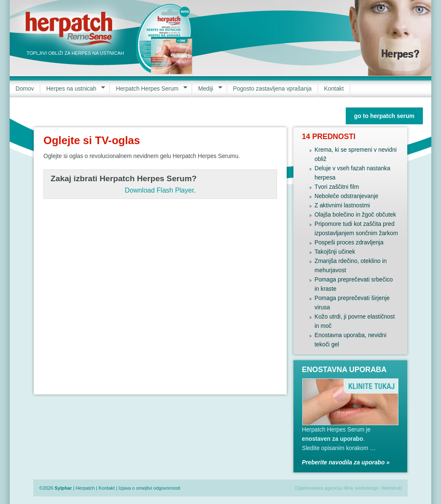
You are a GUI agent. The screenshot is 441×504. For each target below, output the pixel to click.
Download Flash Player (159, 190)
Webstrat (391, 488)
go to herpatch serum (384, 116)
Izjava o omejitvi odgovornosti (149, 488)
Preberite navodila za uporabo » (346, 462)
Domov (25, 89)
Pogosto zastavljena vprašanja (273, 89)
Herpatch (85, 488)
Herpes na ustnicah (73, 89)
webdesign (368, 488)
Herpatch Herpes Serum (149, 89)
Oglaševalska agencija (318, 488)
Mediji (207, 89)
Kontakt (334, 89)
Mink (349, 488)
